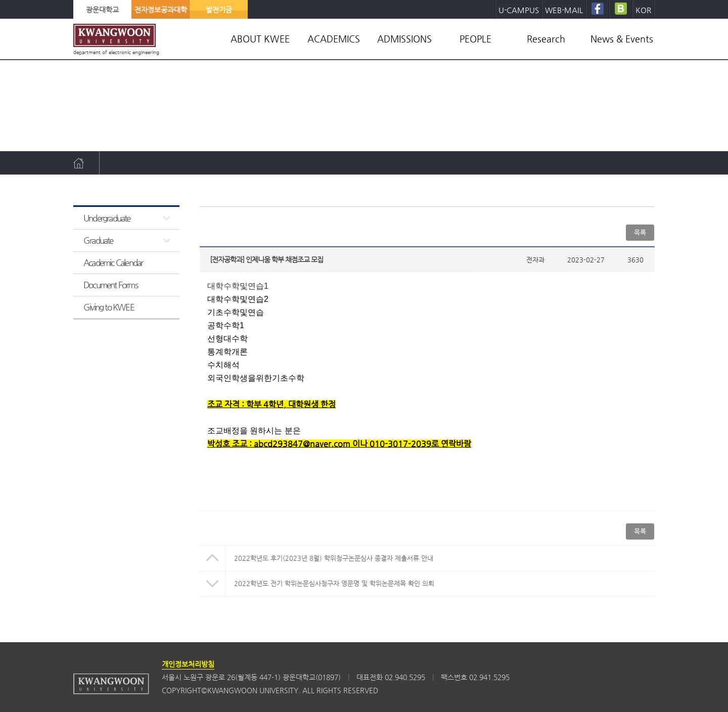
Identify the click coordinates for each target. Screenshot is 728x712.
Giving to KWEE (109, 307)
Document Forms (110, 285)
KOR (643, 10)
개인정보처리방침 (188, 664)
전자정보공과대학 (161, 10)
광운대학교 (102, 10)
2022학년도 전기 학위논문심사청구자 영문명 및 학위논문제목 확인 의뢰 (334, 583)
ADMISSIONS (404, 39)
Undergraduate (107, 218)
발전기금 (219, 10)
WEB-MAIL (564, 10)
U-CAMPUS (519, 10)
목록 (640, 232)
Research (546, 39)
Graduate (98, 240)
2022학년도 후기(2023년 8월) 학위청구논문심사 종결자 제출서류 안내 (334, 558)
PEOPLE (475, 39)
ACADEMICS (334, 39)
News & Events (622, 39)
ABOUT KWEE (260, 39)
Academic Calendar (113, 262)
